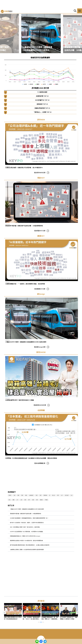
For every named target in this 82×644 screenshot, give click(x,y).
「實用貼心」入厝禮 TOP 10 (42, 112)
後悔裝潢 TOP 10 (42, 104)
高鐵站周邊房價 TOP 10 (42, 108)
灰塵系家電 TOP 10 (42, 96)
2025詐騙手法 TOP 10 (42, 100)
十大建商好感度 (42, 92)
